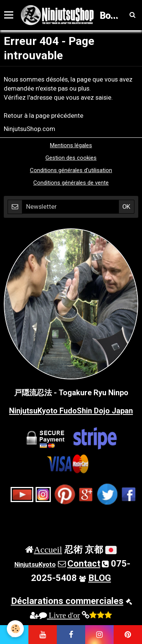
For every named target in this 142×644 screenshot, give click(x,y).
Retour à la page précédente (44, 116)
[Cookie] (15, 629)
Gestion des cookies (71, 158)
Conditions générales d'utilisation (71, 170)
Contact (84, 564)
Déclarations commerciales (67, 601)
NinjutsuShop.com (30, 129)
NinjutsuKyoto (35, 564)
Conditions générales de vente (71, 183)
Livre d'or (59, 615)
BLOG (100, 578)
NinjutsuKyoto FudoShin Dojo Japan (71, 411)
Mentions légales (71, 145)
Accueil (48, 549)
